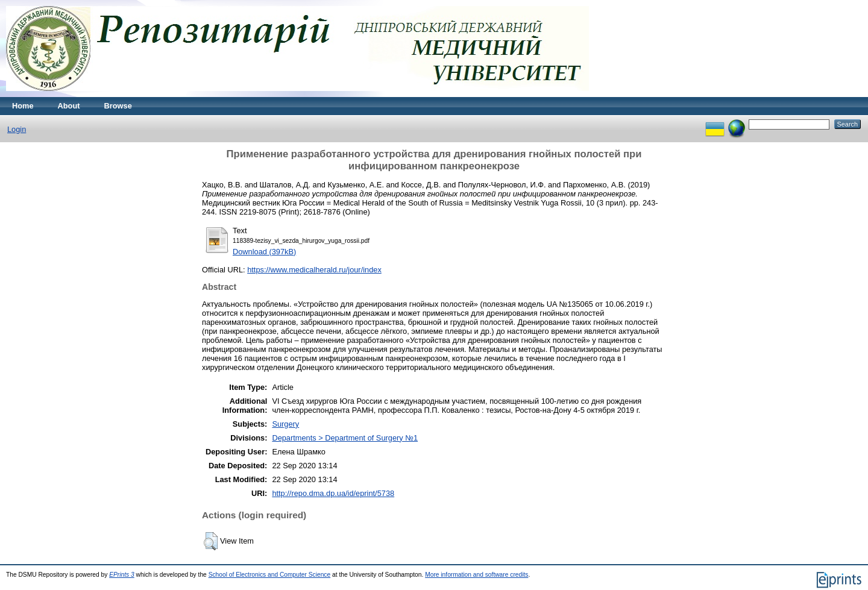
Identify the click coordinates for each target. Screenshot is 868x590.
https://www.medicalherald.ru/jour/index (314, 270)
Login (17, 129)
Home (23, 106)
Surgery (285, 424)
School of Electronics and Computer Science (270, 575)
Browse (118, 106)
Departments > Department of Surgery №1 (345, 438)
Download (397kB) (264, 252)
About (69, 106)
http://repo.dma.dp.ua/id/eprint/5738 (333, 493)
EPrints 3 (122, 575)
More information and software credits (476, 575)
